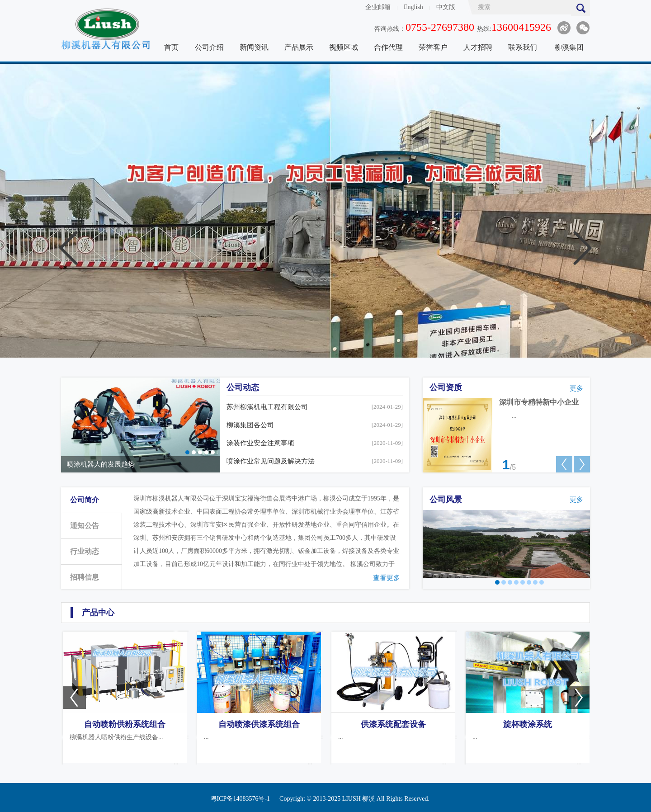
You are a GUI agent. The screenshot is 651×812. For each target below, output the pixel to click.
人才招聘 (478, 47)
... (514, 416)
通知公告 (85, 526)
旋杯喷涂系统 (528, 724)
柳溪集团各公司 (250, 425)
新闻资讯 (254, 47)
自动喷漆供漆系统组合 (259, 724)
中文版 (446, 7)
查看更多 (387, 578)
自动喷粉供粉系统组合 (125, 724)
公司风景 (446, 500)
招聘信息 (85, 577)
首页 (171, 47)
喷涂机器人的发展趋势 (101, 464)
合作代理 (388, 47)
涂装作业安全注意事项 (260, 443)
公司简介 (85, 500)
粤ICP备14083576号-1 (240, 799)
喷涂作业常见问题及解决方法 (271, 461)
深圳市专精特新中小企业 (539, 402)
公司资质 (446, 387)
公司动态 (243, 387)
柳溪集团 (569, 47)
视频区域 (344, 47)
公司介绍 (209, 47)
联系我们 (523, 47)
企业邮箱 (378, 7)
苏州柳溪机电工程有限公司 (267, 407)
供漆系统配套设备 (393, 724)
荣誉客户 (433, 47)
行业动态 (85, 551)
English (413, 7)
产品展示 (299, 47)
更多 (576, 388)
